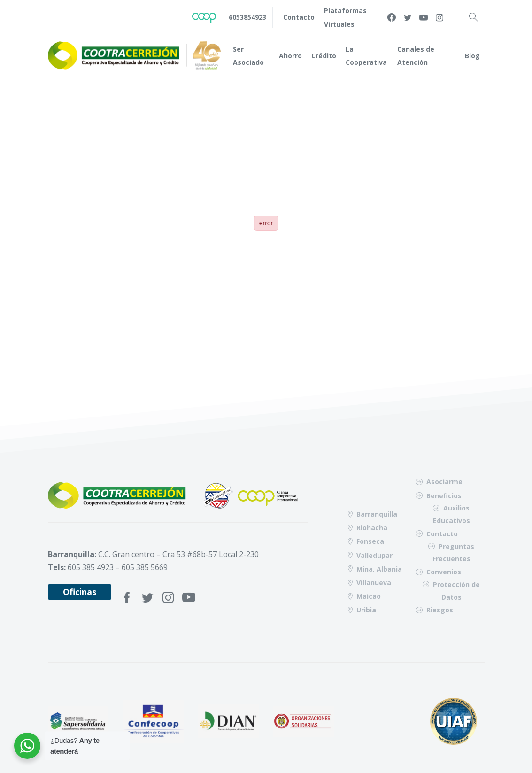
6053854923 (247, 17)
